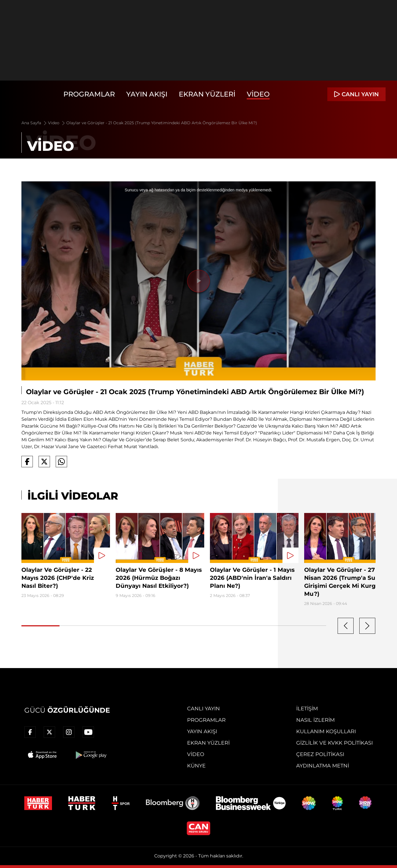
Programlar (89, 94)
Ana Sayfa (34, 123)
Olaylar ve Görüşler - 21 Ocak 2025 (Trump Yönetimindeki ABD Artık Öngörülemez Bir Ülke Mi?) (162, 123)
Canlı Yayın (203, 709)
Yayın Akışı (147, 94)
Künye (196, 766)
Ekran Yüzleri (207, 94)
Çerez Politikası (320, 754)
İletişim (307, 709)
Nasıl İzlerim (315, 720)
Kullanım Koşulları (326, 731)
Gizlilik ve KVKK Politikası (334, 743)
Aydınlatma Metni (323, 766)
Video (258, 94)
